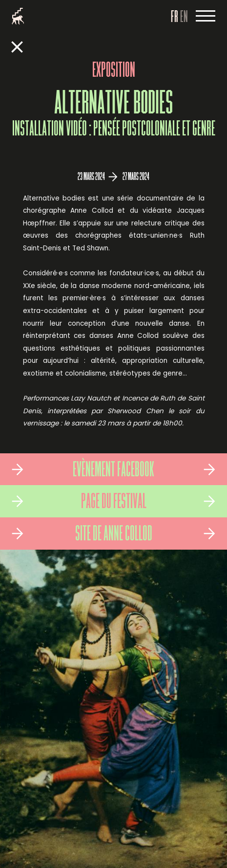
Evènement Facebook (113, 471)
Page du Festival (114, 503)
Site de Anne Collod (114, 535)
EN (184, 18)
